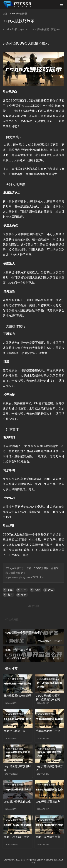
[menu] (61, 4)
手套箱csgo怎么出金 (48, 731)
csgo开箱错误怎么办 (48, 802)
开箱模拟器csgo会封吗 (17, 696)
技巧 (24, 590)
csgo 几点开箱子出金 (16, 837)
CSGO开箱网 (41, 568)
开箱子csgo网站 (28, 860)
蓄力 (10, 595)
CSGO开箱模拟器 (40, 29)
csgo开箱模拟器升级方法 (49, 768)
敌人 (51, 590)
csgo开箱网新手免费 (48, 837)
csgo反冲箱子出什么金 (17, 802)
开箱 (10, 590)
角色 (24, 595)
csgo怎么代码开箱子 (16, 731)
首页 (5, 14)
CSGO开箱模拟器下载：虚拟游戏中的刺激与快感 (49, 698)
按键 (37, 590)
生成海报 (12, 619)
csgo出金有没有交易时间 (17, 768)
